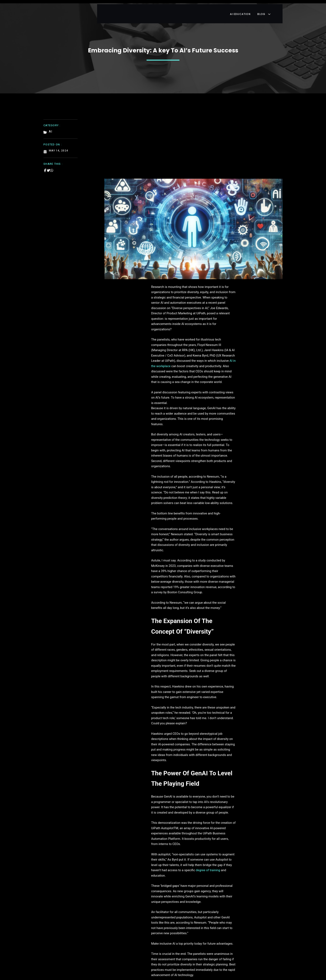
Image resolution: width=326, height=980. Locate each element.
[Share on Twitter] (48, 165)
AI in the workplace (150, 320)
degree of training (231, 612)
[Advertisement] (194, 141)
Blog (274, 9)
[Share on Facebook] (45, 165)
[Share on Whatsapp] (52, 165)
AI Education (248, 9)
